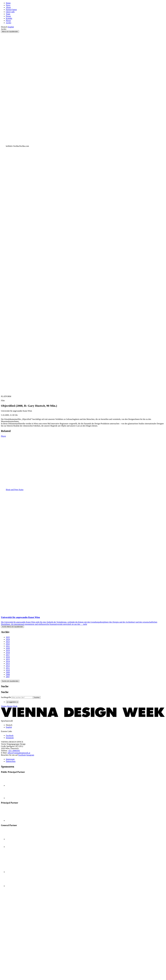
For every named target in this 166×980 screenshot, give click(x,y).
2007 (8, 677)
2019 (8, 650)
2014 (8, 661)
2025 (8, 637)
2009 (8, 672)
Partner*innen (11, 10)
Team (8, 14)
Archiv (9, 23)
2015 (8, 659)
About (8, 7)
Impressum (10, 759)
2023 (8, 642)
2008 (8, 674)
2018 (8, 653)
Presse (8, 16)
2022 (8, 644)
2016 (8, 657)
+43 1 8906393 (14, 751)
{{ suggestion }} (12, 702)
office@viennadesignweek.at (19, 753)
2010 (8, 670)
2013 (8, 664)
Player (8, 21)
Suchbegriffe (6, 697)
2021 (8, 646)
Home (8, 3)
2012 (8, 666)
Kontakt (9, 18)
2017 (8, 655)
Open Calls (10, 12)
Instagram (30, 755)
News (8, 5)
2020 (8, 648)
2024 (8, 639)
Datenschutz (11, 761)
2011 (8, 668)
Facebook (22, 755)
